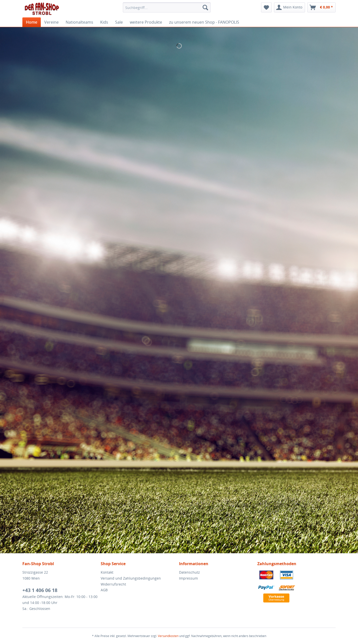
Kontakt (107, 572)
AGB (104, 590)
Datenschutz (189, 572)
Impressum (188, 578)
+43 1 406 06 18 (40, 590)
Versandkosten (168, 636)
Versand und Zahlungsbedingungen (131, 578)
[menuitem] (167, 7)
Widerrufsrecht (113, 584)
